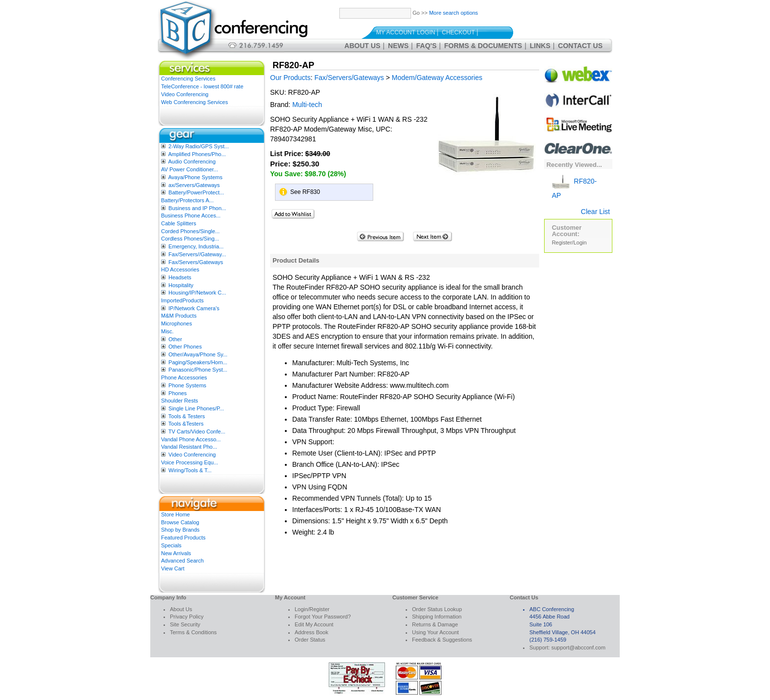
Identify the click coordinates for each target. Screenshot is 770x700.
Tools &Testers (186, 424)
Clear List (595, 212)
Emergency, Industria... (196, 246)
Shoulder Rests (179, 401)
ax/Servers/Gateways (194, 185)
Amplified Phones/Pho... (197, 154)
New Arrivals (176, 553)
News (398, 46)
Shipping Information (437, 617)
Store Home (176, 514)
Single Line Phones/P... (196, 408)
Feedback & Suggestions (442, 640)
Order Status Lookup (437, 609)
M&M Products (179, 316)
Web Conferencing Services (194, 102)
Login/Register (312, 609)
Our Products (290, 78)
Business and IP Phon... (197, 208)
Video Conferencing (185, 94)
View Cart (173, 568)
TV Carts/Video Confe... (197, 431)
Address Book (311, 632)
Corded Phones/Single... (190, 231)
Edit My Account (314, 624)
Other (175, 339)
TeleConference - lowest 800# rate (202, 86)
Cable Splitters (179, 223)
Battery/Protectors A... (187, 200)
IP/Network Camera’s (194, 308)
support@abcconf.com (578, 647)
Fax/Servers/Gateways (196, 262)
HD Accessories (180, 269)
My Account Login (406, 32)
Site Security (185, 624)
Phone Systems (187, 385)
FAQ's (426, 46)
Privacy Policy (187, 617)
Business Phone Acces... (191, 215)
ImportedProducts (182, 300)
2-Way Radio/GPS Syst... (199, 146)
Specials (171, 545)
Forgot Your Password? (323, 617)
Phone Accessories (184, 377)
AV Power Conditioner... (190, 169)
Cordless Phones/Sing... (190, 239)
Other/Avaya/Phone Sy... (198, 354)
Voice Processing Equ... (190, 462)
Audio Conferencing (192, 162)
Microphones (177, 323)
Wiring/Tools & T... (190, 470)
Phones (178, 393)
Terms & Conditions (193, 632)
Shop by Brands (180, 530)
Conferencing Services (188, 79)
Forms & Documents (483, 46)
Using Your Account (435, 632)
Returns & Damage (435, 624)
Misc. (167, 331)
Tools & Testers (187, 416)
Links (540, 46)
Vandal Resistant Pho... (189, 447)
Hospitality (181, 285)
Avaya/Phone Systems (195, 177)
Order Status (310, 640)
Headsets (180, 277)
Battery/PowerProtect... (196, 192)
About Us (362, 46)
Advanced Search (182, 561)
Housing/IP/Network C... (197, 293)
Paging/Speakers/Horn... (198, 362)
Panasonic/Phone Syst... (198, 370)
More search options (454, 13)
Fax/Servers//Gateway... (197, 254)
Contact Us (580, 46)
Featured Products (183, 538)
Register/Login (569, 242)
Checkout (458, 32)
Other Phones (185, 347)
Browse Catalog (180, 522)
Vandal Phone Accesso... (191, 439)
